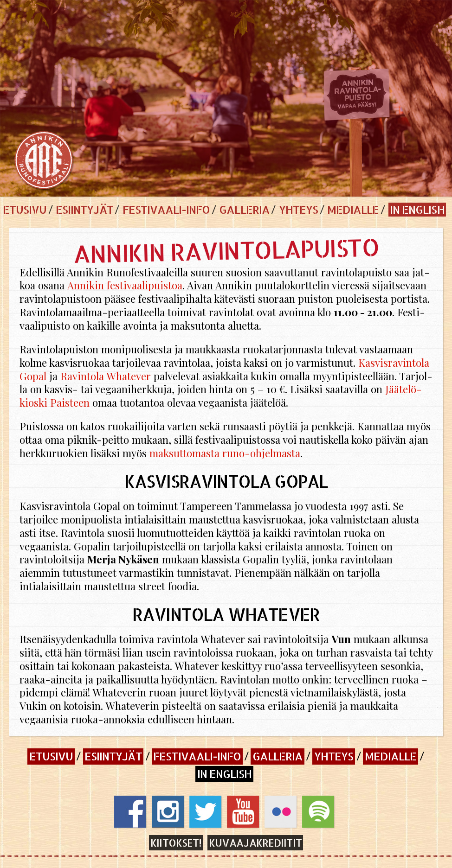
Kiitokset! (176, 843)
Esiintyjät (84, 209)
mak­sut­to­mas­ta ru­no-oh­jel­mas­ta (223, 453)
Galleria (244, 209)
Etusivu (25, 209)
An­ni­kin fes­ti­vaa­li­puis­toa (124, 285)
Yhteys (298, 209)
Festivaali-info (166, 209)
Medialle (353, 209)
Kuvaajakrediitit (255, 843)
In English (417, 209)
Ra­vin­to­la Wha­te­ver (106, 376)
